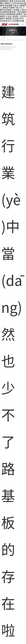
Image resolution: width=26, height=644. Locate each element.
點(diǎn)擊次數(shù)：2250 (6, 49)
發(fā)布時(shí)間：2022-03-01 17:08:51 (9, 47)
